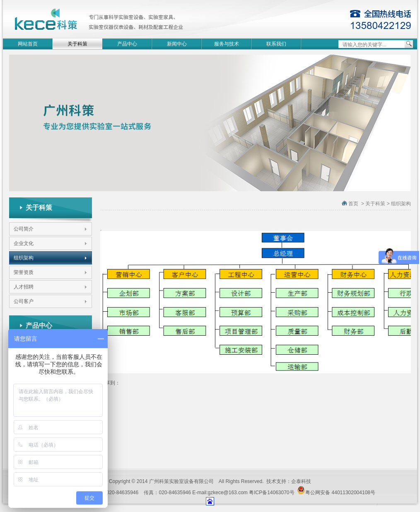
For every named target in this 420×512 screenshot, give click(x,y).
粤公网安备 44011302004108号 (336, 491)
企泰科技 (301, 481)
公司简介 (24, 229)
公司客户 (24, 301)
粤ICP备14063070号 (272, 493)
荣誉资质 (24, 272)
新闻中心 (177, 44)
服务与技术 (227, 44)
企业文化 (24, 243)
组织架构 (24, 258)
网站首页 (28, 44)
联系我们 (276, 44)
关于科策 (77, 44)
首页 (353, 204)
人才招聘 (24, 287)
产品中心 (127, 44)
